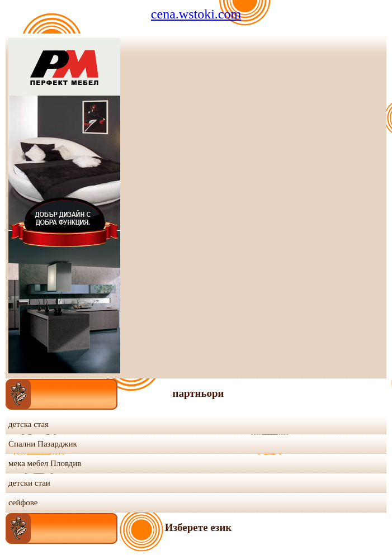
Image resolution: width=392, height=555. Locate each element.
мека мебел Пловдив (45, 463)
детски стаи (29, 483)
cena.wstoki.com (196, 14)
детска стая (29, 424)
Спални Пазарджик (43, 444)
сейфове (23, 502)
